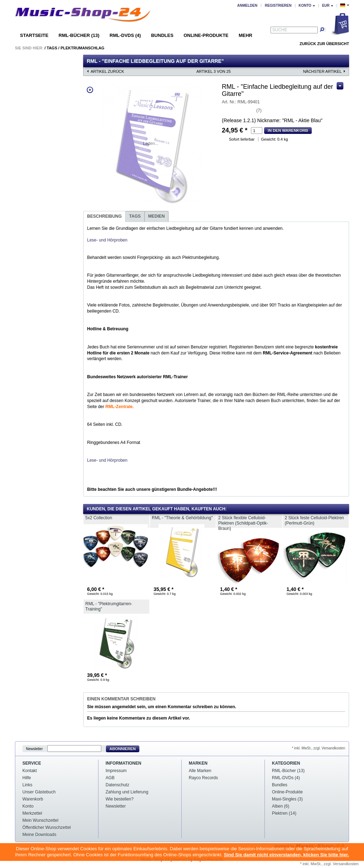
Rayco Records (203, 778)
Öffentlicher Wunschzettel (47, 828)
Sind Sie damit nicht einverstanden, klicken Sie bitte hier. (287, 855)
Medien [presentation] (157, 216)
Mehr (245, 35)
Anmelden (247, 6)
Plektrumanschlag (82, 48)
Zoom (90, 90)
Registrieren (278, 6)
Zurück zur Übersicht (324, 44)
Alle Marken (200, 771)
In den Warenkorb (288, 130)
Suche (280, 30)
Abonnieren (123, 749)
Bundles (162, 35)
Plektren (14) (284, 813)
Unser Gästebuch (39, 792)
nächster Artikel (322, 71)
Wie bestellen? (120, 799)
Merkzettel (32, 813)
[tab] (104, 216)
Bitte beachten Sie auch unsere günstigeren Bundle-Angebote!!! (152, 489)
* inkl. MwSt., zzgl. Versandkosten (318, 748)
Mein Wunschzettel (40, 820)
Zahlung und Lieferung (127, 792)
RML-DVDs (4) (125, 35)
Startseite (34, 35)
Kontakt (30, 771)
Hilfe (27, 778)
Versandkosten (346, 864)
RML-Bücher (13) (79, 35)
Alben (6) (281, 806)
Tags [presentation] (135, 216)
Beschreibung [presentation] (104, 216)
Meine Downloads (39, 835)
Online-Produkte (206, 35)
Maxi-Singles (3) (287, 799)
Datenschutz (117, 785)
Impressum (116, 771)
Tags (52, 48)
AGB (110, 778)
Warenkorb (33, 799)
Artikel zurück (107, 71)
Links (27, 785)
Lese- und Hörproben (107, 240)
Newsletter (34, 749)
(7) (259, 110)
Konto (28, 806)
